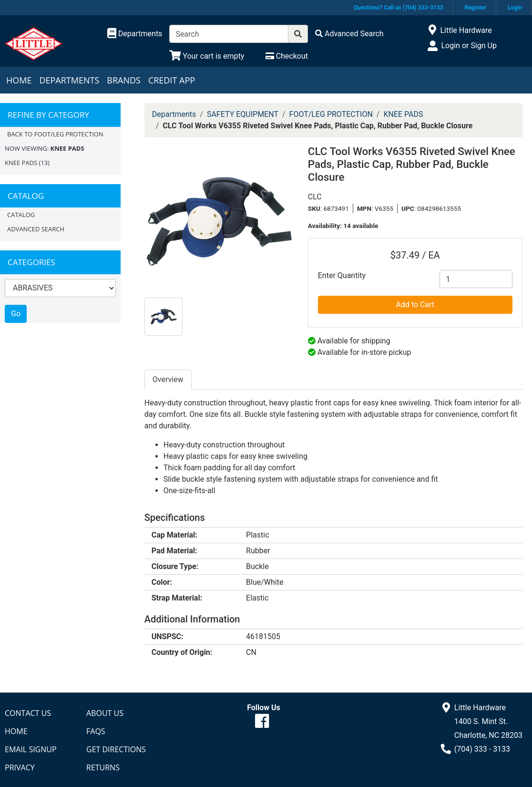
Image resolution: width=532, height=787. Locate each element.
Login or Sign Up (469, 46)
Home (19, 80)
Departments (69, 80)
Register (476, 8)
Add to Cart (415, 305)
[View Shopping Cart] (207, 56)
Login (515, 8)
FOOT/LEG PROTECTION (331, 114)
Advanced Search (36, 229)
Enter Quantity (342, 275)
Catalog (21, 215)
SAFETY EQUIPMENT (243, 114)
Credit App (172, 80)
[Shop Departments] (135, 34)
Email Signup (31, 749)
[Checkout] (287, 56)
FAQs (96, 731)
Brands (124, 80)
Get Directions (116, 749)
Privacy (20, 767)
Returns (103, 767)
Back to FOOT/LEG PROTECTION (55, 134)
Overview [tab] (168, 379)
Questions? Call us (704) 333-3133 (399, 8)
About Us (105, 713)
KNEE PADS (21, 163)
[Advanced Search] (349, 34)
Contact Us (28, 713)
